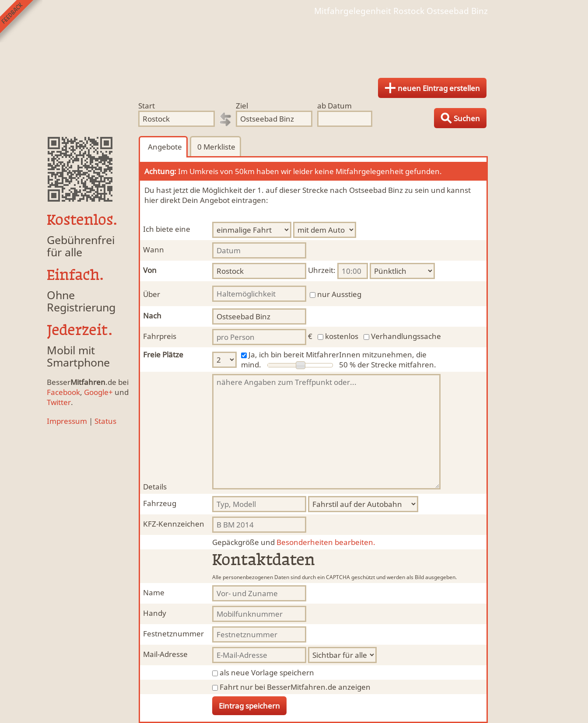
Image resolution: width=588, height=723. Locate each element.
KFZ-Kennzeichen (174, 524)
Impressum (67, 421)
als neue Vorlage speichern (267, 672)
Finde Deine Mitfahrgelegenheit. (294, 44)
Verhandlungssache (406, 336)
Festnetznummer (173, 634)
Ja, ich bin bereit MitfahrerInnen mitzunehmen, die (338, 355)
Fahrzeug (160, 503)
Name (154, 592)
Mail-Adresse (165, 654)
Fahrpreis (160, 336)
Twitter (59, 402)
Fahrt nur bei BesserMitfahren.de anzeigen (295, 687)
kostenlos (342, 336)
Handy (155, 613)
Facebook (63, 392)
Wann (154, 250)
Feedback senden (21, 21)
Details (155, 487)
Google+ (98, 392)
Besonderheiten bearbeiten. (294, 542)
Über (152, 294)
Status (105, 421)
